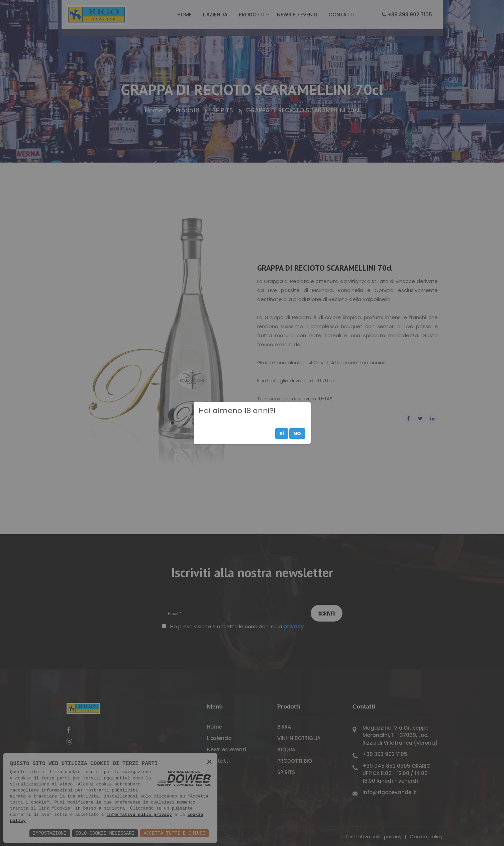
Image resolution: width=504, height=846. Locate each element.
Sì (282, 434)
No (297, 434)
